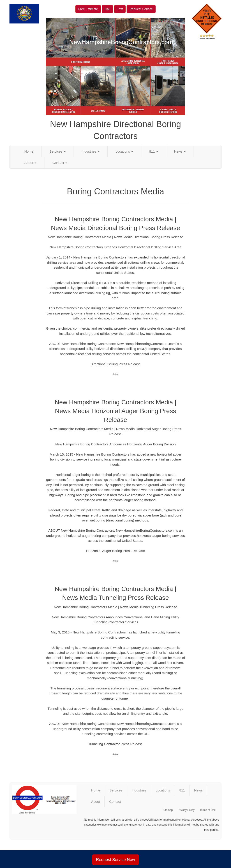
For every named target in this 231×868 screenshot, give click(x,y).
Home (29, 151)
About (30, 163)
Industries (91, 151)
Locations (124, 151)
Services (58, 151)
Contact (60, 163)
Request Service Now (115, 860)
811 (154, 151)
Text (120, 9)
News (180, 151)
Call (107, 9)
